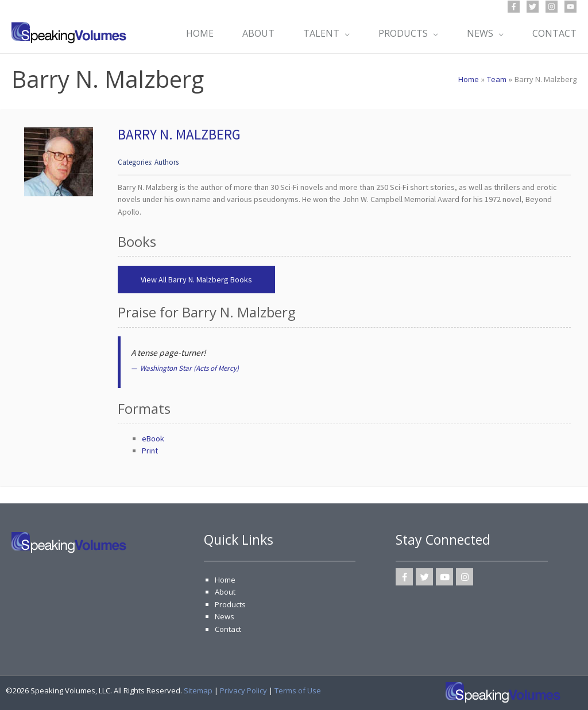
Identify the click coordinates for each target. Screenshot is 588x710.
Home (225, 580)
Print (150, 451)
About (225, 592)
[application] (345, 33)
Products (230, 604)
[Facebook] (514, 7)
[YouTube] (570, 7)
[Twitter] (533, 7)
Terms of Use (298, 690)
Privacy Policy (243, 690)
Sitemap (198, 690)
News (225, 616)
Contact (228, 629)
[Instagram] (552, 7)
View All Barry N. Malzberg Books (196, 280)
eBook (153, 439)
